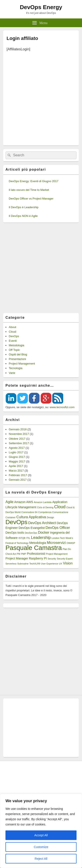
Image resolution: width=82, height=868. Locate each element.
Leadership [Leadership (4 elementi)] (41, 537)
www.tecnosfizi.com (62, 407)
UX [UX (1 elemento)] (60, 564)
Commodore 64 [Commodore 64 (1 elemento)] (29, 512)
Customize (41, 847)
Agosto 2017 (17, 448)
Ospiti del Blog (18, 354)
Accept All (41, 835)
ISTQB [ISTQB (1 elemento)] (22, 538)
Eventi (13, 341)
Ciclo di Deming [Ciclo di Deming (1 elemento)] (45, 507)
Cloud (12, 332)
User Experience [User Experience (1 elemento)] (50, 564)
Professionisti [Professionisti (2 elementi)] (36, 554)
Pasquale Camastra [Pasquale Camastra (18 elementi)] (34, 548)
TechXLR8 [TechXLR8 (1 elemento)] (35, 564)
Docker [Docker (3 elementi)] (44, 532)
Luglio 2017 (16, 452)
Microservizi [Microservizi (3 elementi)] (56, 543)
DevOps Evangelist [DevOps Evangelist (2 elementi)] (32, 528)
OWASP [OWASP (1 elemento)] (71, 543)
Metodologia (17, 345)
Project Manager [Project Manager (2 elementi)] (17, 558)
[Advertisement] (41, 97)
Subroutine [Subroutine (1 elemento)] (23, 564)
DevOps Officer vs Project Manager (31, 199)
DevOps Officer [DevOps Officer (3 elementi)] (58, 528)
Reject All (41, 859)
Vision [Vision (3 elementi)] (68, 563)
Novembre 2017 (19, 434)
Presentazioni (17, 359)
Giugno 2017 (17, 457)
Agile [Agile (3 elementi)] (9, 502)
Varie (12, 373)
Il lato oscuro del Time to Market (29, 190)
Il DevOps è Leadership (24, 207)
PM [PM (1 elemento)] (19, 554)
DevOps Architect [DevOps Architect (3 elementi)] (42, 523)
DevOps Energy (41, 7)
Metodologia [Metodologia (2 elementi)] (38, 543)
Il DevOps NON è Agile (23, 216)
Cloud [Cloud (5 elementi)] (60, 507)
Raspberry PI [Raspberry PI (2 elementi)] (38, 558)
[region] (41, 831)
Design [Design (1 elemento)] (50, 517)
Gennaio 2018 (18, 429)
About (12, 327)
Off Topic (14, 350)
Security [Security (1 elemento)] (52, 559)
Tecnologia (16, 368)
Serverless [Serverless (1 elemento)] (11, 564)
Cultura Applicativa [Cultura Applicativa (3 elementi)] (31, 517)
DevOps (14, 336)
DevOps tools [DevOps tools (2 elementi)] (15, 533)
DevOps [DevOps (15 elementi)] (16, 522)
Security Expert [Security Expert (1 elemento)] (65, 559)
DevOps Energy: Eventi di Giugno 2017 (34, 181)
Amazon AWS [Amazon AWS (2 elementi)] (24, 502)
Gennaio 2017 (18, 480)
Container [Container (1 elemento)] (10, 517)
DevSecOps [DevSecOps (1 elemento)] (31, 533)
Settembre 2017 (19, 443)
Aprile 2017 (16, 466)
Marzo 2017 (16, 471)
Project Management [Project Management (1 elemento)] (57, 554)
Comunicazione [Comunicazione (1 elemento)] (60, 512)
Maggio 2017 (17, 461)
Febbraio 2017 (18, 475)
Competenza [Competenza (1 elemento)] (45, 512)
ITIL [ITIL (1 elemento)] (28, 538)
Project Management (22, 364)
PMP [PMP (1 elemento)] (24, 554)
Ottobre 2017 (17, 439)
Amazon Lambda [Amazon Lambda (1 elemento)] (43, 502)
